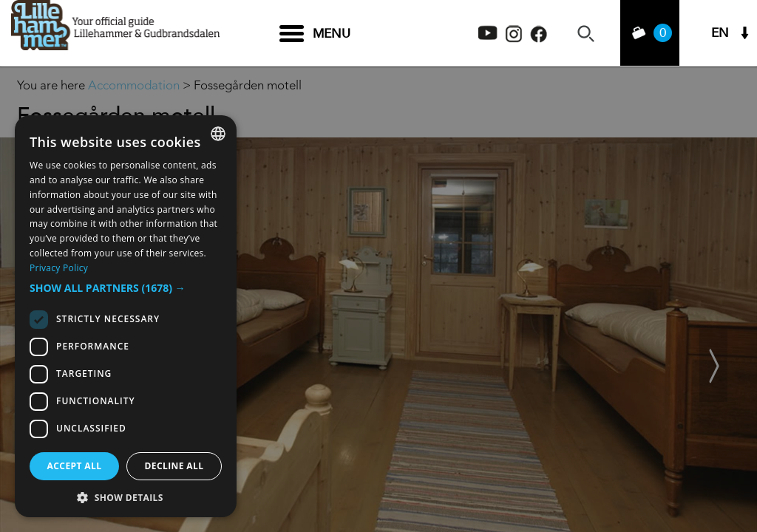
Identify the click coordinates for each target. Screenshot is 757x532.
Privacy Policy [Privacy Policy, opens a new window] (59, 268)
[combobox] (218, 134)
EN (720, 34)
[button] (126, 288)
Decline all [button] (174, 466)
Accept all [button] (75, 466)
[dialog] (126, 316)
